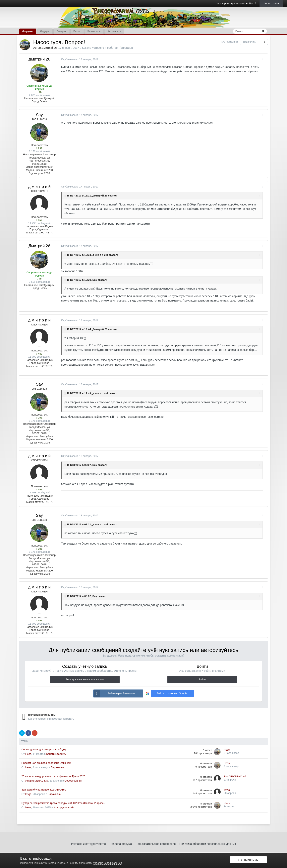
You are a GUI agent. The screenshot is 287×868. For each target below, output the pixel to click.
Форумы (28, 31)
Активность (114, 31)
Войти (202, 680)
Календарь (94, 31)
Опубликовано (78, 59)
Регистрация (271, 3)
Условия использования (107, 863)
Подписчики (250, 42)
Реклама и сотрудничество (88, 844)
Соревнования (73, 781)
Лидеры (45, 31)
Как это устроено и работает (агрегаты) (108, 48)
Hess (28, 754)
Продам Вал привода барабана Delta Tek (46, 763)
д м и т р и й (39, 186)
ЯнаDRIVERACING (37, 781)
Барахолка (57, 767)
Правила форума (121, 844)
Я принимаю (248, 861)
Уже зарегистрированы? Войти (236, 3)
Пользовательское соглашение (156, 844)
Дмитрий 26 (49, 48)
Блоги (77, 31)
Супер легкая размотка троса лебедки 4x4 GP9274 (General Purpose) (63, 803)
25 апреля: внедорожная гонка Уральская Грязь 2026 (53, 776)
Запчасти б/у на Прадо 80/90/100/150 (44, 790)
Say (39, 115)
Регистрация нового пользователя (85, 680)
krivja (28, 794)
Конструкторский (56, 754)
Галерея (61, 31)
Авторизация (230, 42)
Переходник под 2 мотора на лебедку (44, 749)
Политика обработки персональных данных (208, 844)
